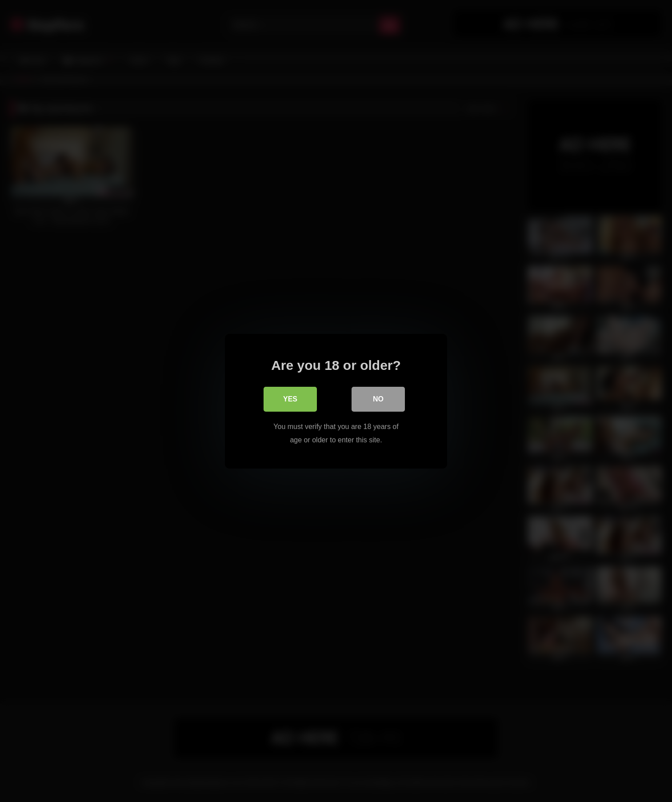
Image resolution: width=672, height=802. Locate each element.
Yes (290, 399)
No (378, 399)
